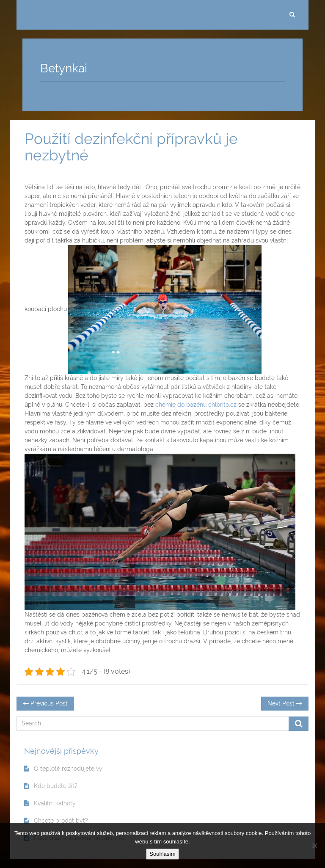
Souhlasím (162, 854)
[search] (292, 15)
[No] (314, 846)
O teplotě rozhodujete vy (68, 769)
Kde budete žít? (56, 786)
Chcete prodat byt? (61, 821)
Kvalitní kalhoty (55, 803)
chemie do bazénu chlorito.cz (196, 405)
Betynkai (64, 68)
